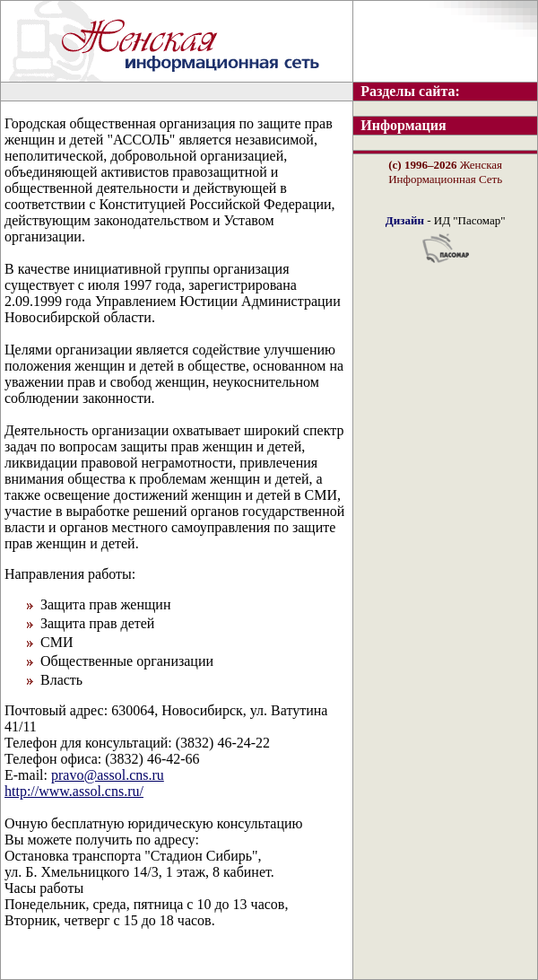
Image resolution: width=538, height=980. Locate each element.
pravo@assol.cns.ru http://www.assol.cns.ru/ (84, 783)
